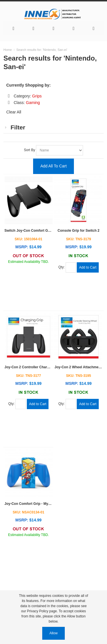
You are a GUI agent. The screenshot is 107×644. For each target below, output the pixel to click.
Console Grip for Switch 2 (79, 231)
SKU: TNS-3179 (79, 239)
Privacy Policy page (42, 611)
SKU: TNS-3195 (79, 376)
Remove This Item (9, 96)
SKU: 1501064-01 (28, 239)
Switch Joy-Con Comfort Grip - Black (35, 231)
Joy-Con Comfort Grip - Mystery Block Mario (41, 504)
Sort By (30, 150)
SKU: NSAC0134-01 (28, 512)
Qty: (62, 267)
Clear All (14, 112)
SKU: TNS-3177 (28, 376)
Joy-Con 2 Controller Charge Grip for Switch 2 (42, 367)
